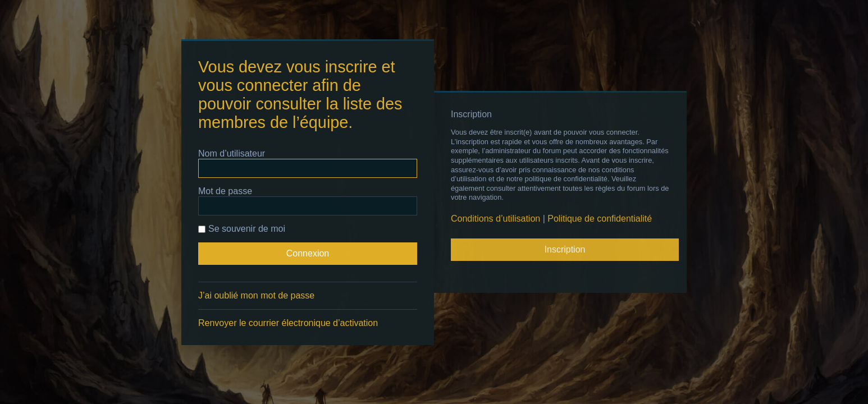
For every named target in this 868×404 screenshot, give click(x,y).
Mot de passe (225, 191)
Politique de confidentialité (600, 219)
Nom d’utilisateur (232, 153)
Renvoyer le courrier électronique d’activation (288, 323)
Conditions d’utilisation (495, 219)
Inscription (565, 249)
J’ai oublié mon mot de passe (256, 295)
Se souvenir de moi (242, 229)
